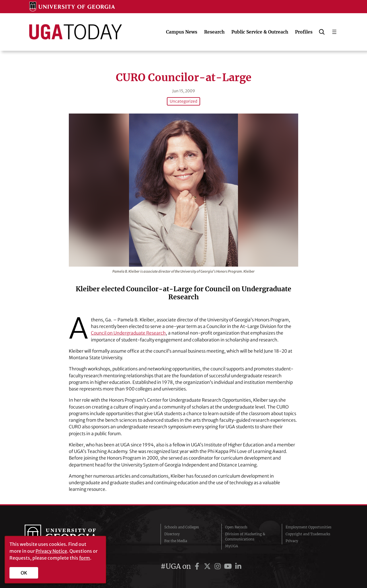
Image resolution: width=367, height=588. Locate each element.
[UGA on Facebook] (198, 566)
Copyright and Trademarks (308, 534)
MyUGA (232, 546)
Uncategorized (183, 101)
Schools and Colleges (182, 527)
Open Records (236, 527)
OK (24, 573)
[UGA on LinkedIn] (238, 566)
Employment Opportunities (309, 527)
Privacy (292, 541)
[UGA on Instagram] (218, 566)
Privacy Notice (51, 551)
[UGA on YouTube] (229, 566)
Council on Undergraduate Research (128, 333)
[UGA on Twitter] (208, 566)
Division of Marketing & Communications (245, 537)
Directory (172, 534)
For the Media (176, 541)
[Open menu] (334, 32)
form (85, 558)
